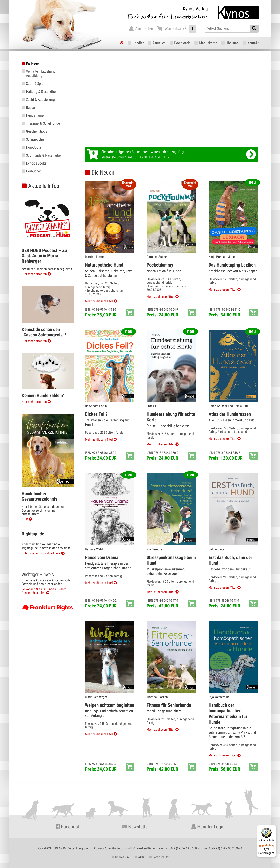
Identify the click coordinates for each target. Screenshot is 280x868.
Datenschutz (159, 857)
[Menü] (273, 828)
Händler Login (208, 827)
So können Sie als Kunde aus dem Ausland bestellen (44, 591)
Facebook (68, 827)
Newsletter (136, 827)
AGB (139, 857)
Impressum (121, 857)
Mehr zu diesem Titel (99, 301)
